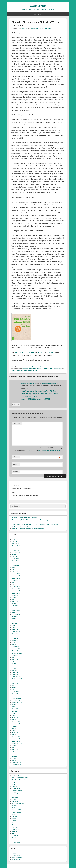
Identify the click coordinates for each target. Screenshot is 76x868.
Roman (14, 833)
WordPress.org (16, 859)
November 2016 (17, 612)
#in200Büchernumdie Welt (20, 778)
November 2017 (17, 591)
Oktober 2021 (16, 546)
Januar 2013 (16, 694)
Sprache (14, 838)
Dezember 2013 (17, 672)
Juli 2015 (15, 636)
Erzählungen (16, 793)
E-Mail (15, 464)
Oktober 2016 (16, 614)
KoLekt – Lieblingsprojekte (20, 810)
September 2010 (17, 743)
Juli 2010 (15, 747)
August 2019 (16, 565)
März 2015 (15, 640)
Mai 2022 (15, 542)
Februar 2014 (16, 668)
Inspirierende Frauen (18, 804)
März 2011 (15, 730)
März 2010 (15, 756)
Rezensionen (36, 367)
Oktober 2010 (16, 741)
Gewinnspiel (16, 799)
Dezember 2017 (17, 589)
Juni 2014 (15, 660)
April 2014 (15, 664)
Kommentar (17, 423)
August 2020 (16, 554)
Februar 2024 (16, 539)
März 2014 (15, 666)
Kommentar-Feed (17, 857)
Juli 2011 (15, 726)
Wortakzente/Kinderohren (29, 383)
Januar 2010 (16, 760)
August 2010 (16, 745)
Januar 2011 (16, 735)
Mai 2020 (15, 557)
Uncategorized (51, 367)
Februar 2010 (16, 758)
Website (15, 472)
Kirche (14, 808)
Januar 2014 (16, 670)
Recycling (39, 369)
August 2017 (16, 597)
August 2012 (16, 705)
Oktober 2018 (16, 578)
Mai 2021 (15, 548)
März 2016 (15, 627)
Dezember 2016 (17, 610)
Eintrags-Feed (16, 855)
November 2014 (17, 649)
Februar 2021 (16, 550)
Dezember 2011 (17, 722)
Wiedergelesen (16, 842)
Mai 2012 (15, 711)
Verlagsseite (19, 353)
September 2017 (17, 595)
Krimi (13, 814)
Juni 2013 (15, 683)
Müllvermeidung (31, 369)
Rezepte (14, 831)
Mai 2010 (15, 752)
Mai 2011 (15, 728)
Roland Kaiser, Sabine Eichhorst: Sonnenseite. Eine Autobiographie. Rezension (35, 520)
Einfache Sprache (17, 791)
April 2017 (15, 604)
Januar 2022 (16, 544)
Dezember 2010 (17, 737)
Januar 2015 (16, 645)
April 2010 (15, 754)
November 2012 (17, 698)
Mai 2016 (15, 623)
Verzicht (52, 369)
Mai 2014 (15, 662)
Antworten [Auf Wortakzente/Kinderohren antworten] (16, 404)
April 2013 (15, 687)
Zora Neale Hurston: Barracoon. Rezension (25, 518)
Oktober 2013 (16, 677)
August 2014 (16, 655)
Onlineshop (51, 353)
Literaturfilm (15, 816)
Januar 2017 (16, 608)
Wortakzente (38, 6)
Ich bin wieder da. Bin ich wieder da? (23, 522)
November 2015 (17, 630)
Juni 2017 (15, 602)
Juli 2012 (15, 707)
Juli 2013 (15, 681)
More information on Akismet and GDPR (49, 451)
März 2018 (15, 584)
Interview (15, 806)
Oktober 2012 (16, 700)
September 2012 (17, 702)
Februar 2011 (16, 732)
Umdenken (46, 369)
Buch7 (40, 353)
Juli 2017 (15, 599)
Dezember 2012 (17, 696)
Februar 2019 (16, 574)
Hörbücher (15, 801)
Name (15, 457)
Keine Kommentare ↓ (46, 29)
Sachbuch (43, 367)
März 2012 (15, 715)
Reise (14, 825)
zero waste (58, 369)
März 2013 (15, 690)
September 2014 (17, 653)
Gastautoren (16, 797)
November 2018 (17, 576)
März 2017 (15, 606)
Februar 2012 (16, 718)
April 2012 (15, 713)
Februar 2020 (16, 559)
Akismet (31, 451)
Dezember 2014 (17, 647)
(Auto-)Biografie (17, 776)
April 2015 (15, 638)
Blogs (14, 784)
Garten (14, 795)
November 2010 (17, 739)
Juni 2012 (15, 709)
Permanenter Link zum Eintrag (28, 371)
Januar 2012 (16, 720)
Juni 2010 (15, 750)
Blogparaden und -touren (19, 782)
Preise (14, 821)
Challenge (15, 786)
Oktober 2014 (16, 651)
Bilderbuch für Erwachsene (20, 780)
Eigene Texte (16, 788)
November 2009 (17, 765)
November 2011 (17, 724)
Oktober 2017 (16, 593)
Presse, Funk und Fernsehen (21, 823)
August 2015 (16, 634)
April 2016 (15, 625)
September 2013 (17, 679)
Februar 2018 (16, 587)
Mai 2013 (15, 685)
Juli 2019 (15, 567)
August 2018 (16, 580)
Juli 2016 (15, 619)
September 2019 (17, 563)
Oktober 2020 (16, 552)
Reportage (15, 827)
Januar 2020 (16, 561)
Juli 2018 (15, 582)
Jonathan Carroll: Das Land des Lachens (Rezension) (28, 528)
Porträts (14, 819)
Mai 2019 (15, 569)
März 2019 (15, 572)
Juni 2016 (15, 621)
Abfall (24, 369)
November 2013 (17, 675)
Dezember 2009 (17, 763)
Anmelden (15, 853)
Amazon (31, 353)
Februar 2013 (16, 692)
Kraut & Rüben (16, 812)
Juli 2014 (15, 657)
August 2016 (16, 617)
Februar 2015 (16, 642)
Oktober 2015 (16, 632)
